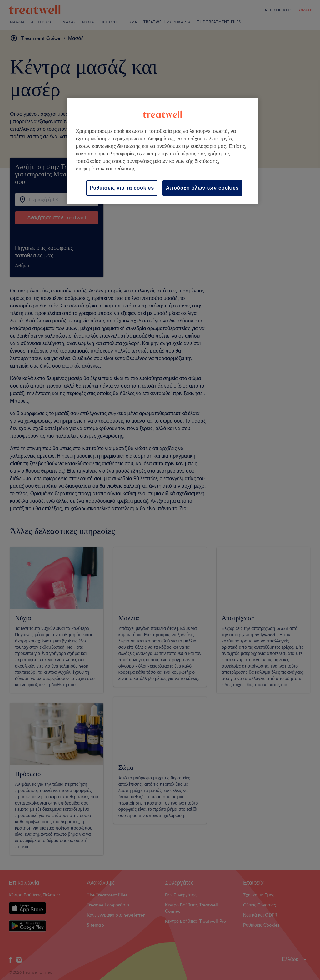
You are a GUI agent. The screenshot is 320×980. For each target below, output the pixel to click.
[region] (162, 151)
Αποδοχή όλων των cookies (202, 188)
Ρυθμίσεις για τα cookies (122, 188)
